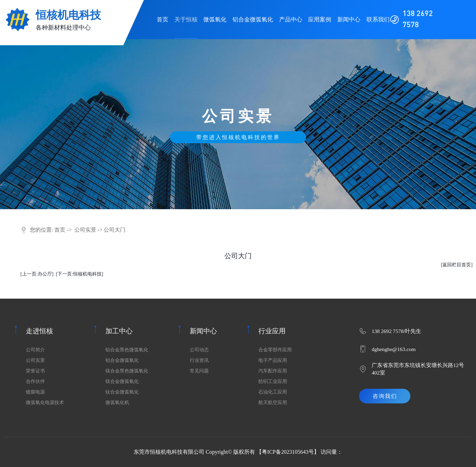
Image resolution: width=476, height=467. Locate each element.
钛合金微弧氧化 (122, 392)
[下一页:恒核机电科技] (79, 274)
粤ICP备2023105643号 (288, 452)
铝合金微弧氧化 (253, 20)
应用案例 (320, 20)
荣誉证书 (35, 371)
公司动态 (199, 350)
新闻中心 (349, 20)
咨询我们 (385, 396)
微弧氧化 (215, 20)
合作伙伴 (35, 381)
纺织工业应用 (273, 381)
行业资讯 (199, 360)
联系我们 (378, 20)
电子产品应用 (273, 360)
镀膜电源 (35, 392)
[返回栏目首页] (457, 265)
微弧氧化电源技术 (45, 403)
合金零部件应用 (275, 350)
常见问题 (199, 371)
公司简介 (35, 350)
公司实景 (85, 230)
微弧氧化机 (117, 403)
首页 (163, 20)
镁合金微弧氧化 (122, 381)
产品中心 (291, 20)
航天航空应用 (273, 403)
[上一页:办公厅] (37, 274)
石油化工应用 (273, 392)
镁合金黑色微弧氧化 (127, 371)
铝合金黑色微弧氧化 (127, 350)
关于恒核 (186, 20)
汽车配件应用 (273, 371)
